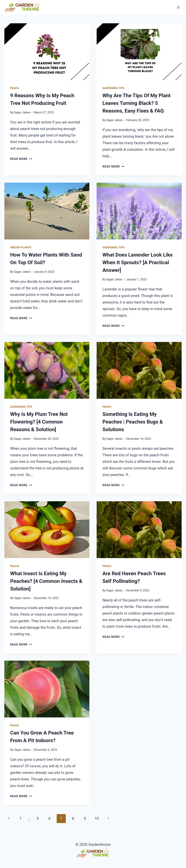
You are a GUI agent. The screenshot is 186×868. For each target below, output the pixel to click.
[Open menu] (178, 7)
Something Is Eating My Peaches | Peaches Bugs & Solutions (133, 422)
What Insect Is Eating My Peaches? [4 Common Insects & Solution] (46, 581)
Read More (21, 159)
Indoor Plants (21, 247)
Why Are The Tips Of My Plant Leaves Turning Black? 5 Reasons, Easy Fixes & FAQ (137, 103)
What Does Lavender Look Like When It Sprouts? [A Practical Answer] (138, 262)
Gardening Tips (114, 88)
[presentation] (47, 52)
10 (97, 818)
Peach (15, 88)
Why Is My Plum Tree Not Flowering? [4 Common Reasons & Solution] (39, 422)
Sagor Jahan (22, 112)
